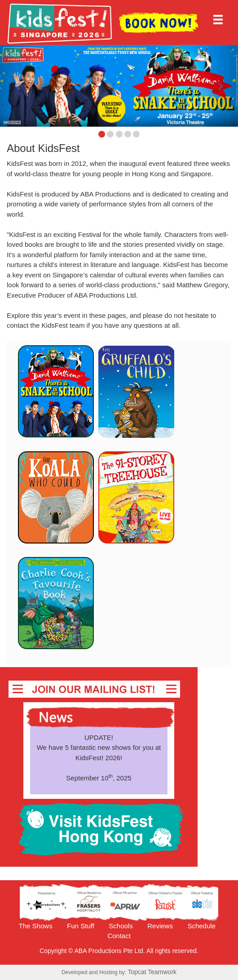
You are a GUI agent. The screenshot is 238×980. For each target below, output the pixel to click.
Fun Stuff (81, 926)
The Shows (36, 926)
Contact (119, 936)
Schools (121, 926)
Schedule (201, 926)
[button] (18, 86)
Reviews (160, 926)
